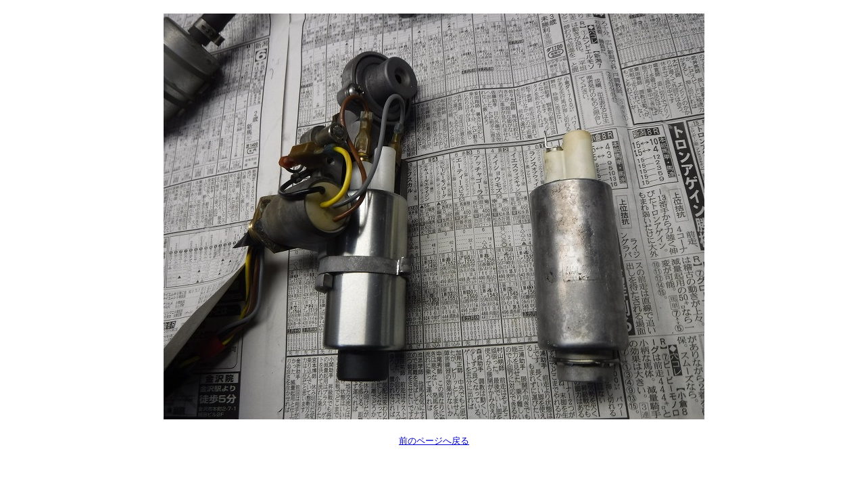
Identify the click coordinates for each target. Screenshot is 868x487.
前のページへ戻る (434, 441)
